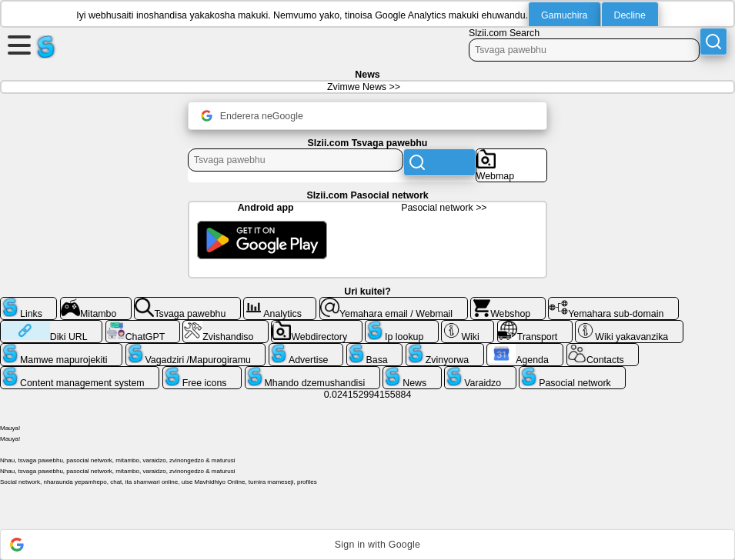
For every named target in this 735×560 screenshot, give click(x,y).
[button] (367, 545)
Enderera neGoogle (252, 116)
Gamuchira (565, 15)
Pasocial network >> (444, 208)
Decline (630, 15)
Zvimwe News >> (364, 87)
